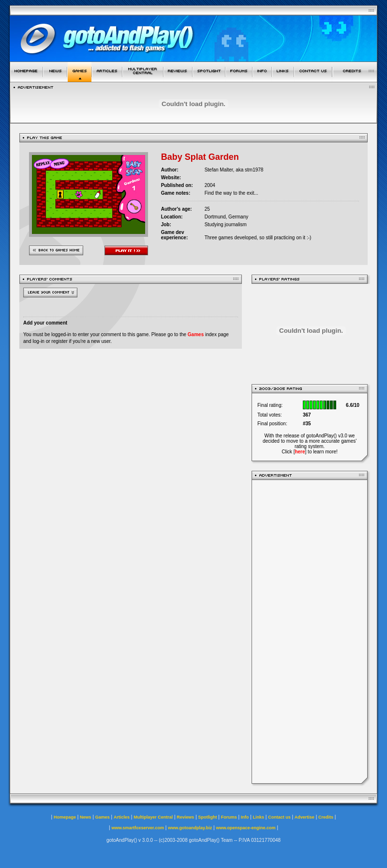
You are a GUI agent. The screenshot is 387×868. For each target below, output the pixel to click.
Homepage (65, 817)
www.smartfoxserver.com (138, 828)
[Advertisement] (310, 632)
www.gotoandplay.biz (190, 828)
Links (259, 817)
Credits (326, 817)
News (86, 817)
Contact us (279, 817)
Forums (229, 817)
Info (245, 817)
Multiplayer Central (153, 817)
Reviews (185, 817)
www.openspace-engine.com (246, 828)
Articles (122, 817)
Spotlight (208, 817)
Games (196, 334)
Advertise (305, 817)
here (300, 452)
